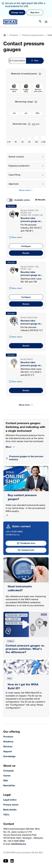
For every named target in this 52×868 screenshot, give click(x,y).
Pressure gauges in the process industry (26, 458)
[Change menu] (46, 22)
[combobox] (26, 157)
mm (34, 124)
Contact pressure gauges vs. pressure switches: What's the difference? (25, 649)
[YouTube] (6, 861)
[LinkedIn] (12, 861)
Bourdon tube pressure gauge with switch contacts (32, 220)
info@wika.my (13, 535)
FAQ (9, 679)
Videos (11, 641)
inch (38, 124)
